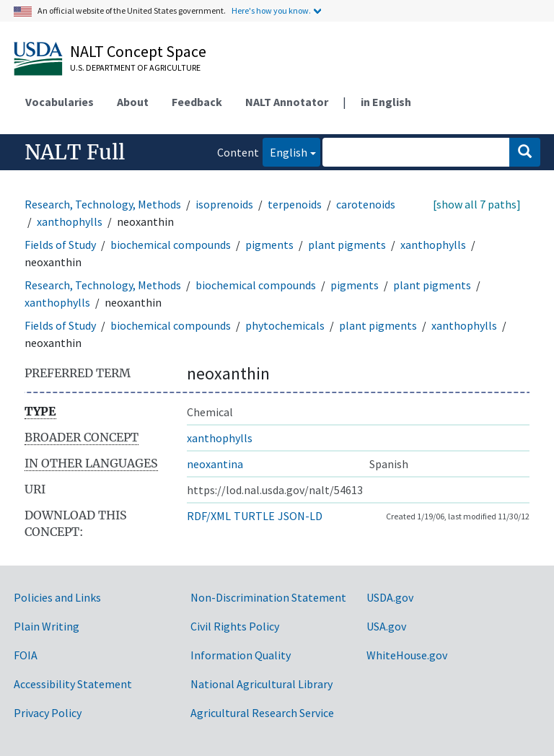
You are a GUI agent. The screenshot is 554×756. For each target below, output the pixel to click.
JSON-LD (300, 516)
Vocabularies (60, 102)
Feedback (197, 102)
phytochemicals (285, 325)
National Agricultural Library (261, 684)
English (285, 151)
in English (386, 102)
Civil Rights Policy (235, 626)
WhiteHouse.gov (407, 655)
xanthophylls (70, 221)
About (133, 102)
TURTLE (254, 516)
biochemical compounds (171, 245)
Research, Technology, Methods (103, 204)
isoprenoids (224, 204)
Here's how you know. (271, 10)
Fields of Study (60, 245)
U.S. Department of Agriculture (135, 67)
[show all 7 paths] (477, 204)
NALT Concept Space (138, 51)
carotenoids (366, 204)
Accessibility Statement (73, 684)
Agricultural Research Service (262, 713)
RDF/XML (209, 516)
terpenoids (295, 204)
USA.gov (386, 626)
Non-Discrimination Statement (268, 597)
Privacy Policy (48, 713)
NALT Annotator (287, 102)
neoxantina (215, 464)
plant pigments (347, 245)
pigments (269, 245)
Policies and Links (57, 597)
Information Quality (241, 655)
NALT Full (75, 152)
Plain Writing (47, 626)
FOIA (26, 655)
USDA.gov (390, 597)
